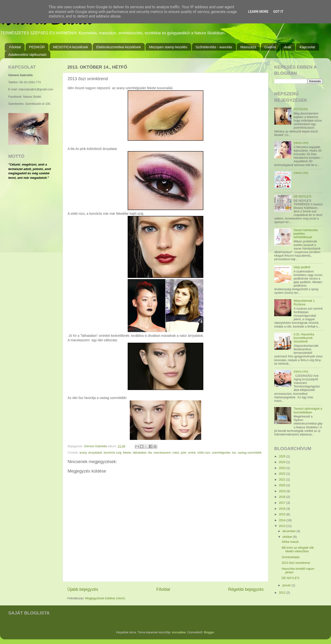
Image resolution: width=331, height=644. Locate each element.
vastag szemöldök (250, 453)
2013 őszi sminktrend (296, 563)
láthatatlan (140, 453)
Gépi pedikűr (302, 267)
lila (150, 453)
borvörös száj (112, 453)
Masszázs (248, 47)
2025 (283, 456)
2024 (283, 462)
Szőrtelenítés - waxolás (214, 47)
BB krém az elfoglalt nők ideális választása (298, 550)
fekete (127, 453)
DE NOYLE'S (303, 197)
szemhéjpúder (221, 453)
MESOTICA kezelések (70, 47)
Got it (278, 12)
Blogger (209, 632)
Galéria (270, 47)
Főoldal (15, 47)
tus (234, 453)
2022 (283, 474)
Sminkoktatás (291, 557)
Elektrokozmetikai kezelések (118, 47)
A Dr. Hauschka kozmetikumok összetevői (304, 338)
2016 (283, 509)
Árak (288, 47)
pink (184, 453)
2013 (283, 526)
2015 (283, 514)
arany (83, 453)
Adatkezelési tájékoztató (27, 55)
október (288, 537)
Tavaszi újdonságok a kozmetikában (308, 410)
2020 (283, 485)
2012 (283, 593)
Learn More (258, 12)
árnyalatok (95, 453)
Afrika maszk (290, 542)
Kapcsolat (307, 47)
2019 (283, 491)
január (287, 585)
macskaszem (162, 453)
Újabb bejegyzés (83, 589)
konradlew (179, 632)
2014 (283, 520)
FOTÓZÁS (301, 109)
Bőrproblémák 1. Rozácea (305, 303)
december (290, 531)
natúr (176, 453)
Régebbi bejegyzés (246, 589)
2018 (283, 497)
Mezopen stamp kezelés (168, 47)
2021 (283, 480)
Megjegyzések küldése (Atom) (105, 598)
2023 (283, 468)
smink (192, 453)
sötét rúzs (204, 453)
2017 (283, 503)
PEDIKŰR (37, 47)
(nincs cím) (301, 143)
